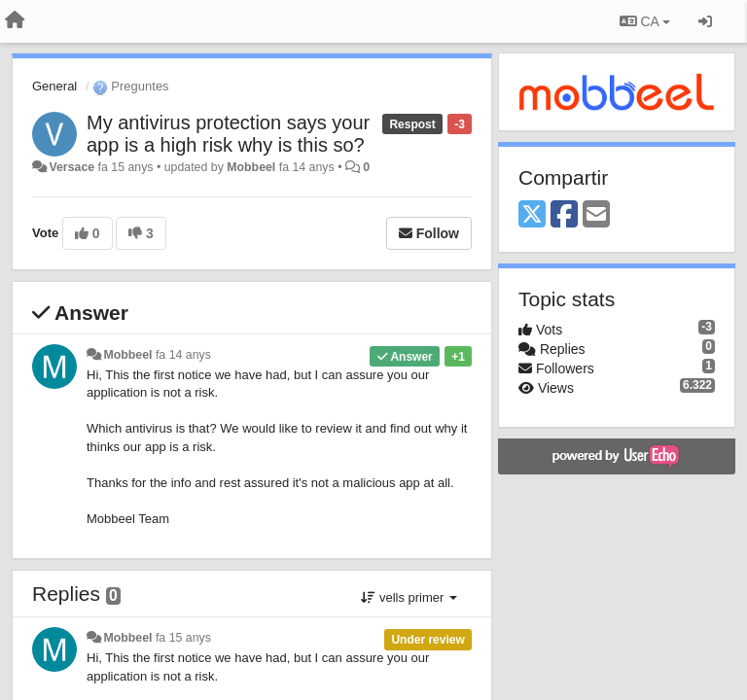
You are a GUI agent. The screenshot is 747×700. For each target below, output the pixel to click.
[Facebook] (564, 215)
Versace (71, 167)
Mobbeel (251, 167)
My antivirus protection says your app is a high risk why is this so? (228, 134)
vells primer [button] (409, 597)
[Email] (596, 215)
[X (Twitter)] (532, 215)
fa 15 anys (183, 638)
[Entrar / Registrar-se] (705, 21)
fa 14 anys (183, 355)
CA (645, 21)
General (54, 86)
